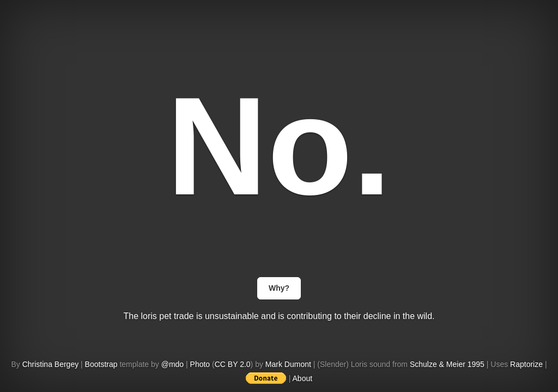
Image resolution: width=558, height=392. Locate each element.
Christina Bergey (51, 364)
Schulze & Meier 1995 (447, 364)
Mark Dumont (288, 364)
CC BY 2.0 (233, 364)
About (303, 378)
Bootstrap (101, 364)
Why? (279, 288)
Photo (200, 364)
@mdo (172, 364)
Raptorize (526, 364)
